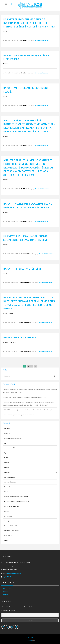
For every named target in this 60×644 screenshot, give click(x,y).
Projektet (7, 467)
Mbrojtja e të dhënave (9, 589)
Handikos (29, 640)
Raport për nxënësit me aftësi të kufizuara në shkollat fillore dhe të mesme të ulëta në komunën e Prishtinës (29, 23)
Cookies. (6, 592)
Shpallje (7, 511)
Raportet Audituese (10, 477)
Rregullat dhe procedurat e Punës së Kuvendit (17, 502)
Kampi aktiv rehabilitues (11, 448)
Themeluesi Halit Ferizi (10, 526)
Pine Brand (31, 638)
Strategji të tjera (9, 521)
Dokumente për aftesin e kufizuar (13, 438)
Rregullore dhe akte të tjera (12, 506)
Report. (6, 492)
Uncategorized (8, 536)
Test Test (24, 41)
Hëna (6, 443)
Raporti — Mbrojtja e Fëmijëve (22, 269)
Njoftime (7, 458)
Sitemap (6, 595)
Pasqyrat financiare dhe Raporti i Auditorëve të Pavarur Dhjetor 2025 (24, 397)
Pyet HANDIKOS (8, 577)
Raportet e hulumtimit (42, 41)
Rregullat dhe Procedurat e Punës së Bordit (16, 497)
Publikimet (7, 472)
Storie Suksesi (8, 516)
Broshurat (7, 433)
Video (6, 540)
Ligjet (6, 453)
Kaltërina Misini (26, 254)
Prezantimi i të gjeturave (20, 337)
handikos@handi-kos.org (14, 573)
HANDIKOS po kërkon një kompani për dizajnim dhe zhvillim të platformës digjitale (28, 410)
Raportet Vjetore (9, 487)
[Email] (30, 615)
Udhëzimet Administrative (11, 531)
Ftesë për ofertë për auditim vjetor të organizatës (18, 415)
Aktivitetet (7, 429)
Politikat (7, 463)
